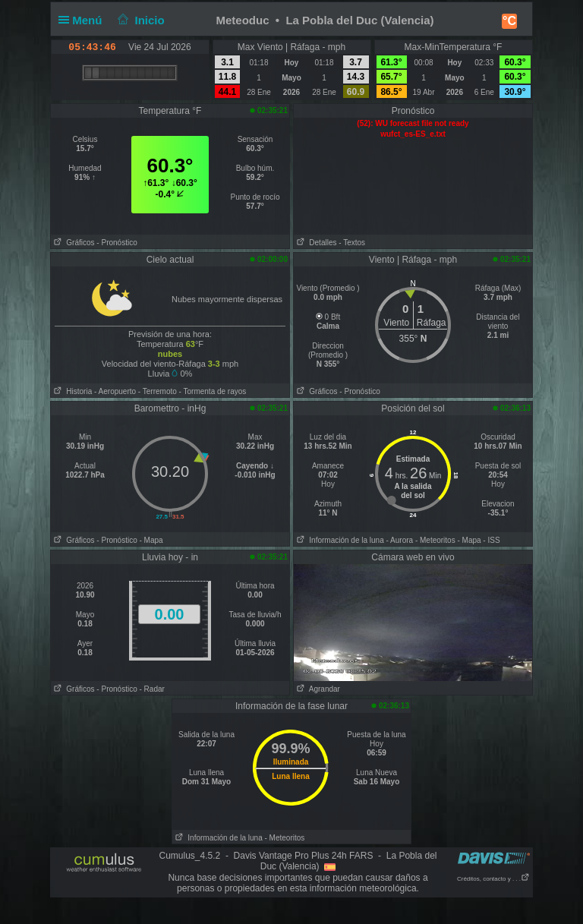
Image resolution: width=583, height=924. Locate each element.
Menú (84, 20)
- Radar (152, 689)
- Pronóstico (117, 243)
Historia (71, 391)
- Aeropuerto (115, 391)
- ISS (491, 540)
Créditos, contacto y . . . (493, 879)
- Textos (352, 243)
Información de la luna (339, 540)
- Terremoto (158, 391)
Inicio (140, 20)
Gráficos (73, 243)
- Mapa (151, 540)
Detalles (315, 243)
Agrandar (317, 689)
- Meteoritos (435, 540)
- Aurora (400, 540)
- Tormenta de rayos (213, 391)
